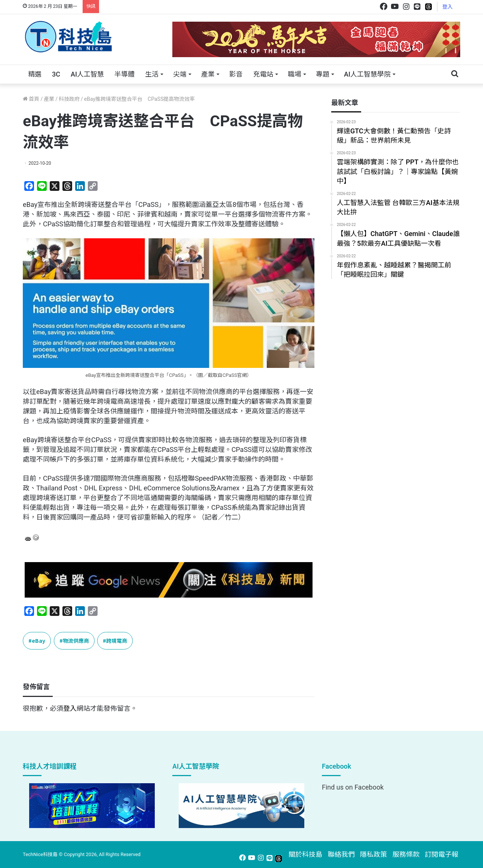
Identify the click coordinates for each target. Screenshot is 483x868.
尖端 (180, 74)
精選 (35, 74)
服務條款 (406, 854)
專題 (323, 74)
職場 (295, 74)
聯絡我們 (341, 854)
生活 (152, 74)
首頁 (31, 99)
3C (56, 74)
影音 (236, 74)
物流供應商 (76, 641)
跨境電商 (117, 641)
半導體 (124, 74)
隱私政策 (373, 854)
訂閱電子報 (442, 854)
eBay (39, 641)
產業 (208, 74)
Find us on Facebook (353, 787)
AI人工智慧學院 (367, 74)
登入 (447, 7)
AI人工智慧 (87, 74)
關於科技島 (305, 854)
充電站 (263, 74)
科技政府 (69, 99)
